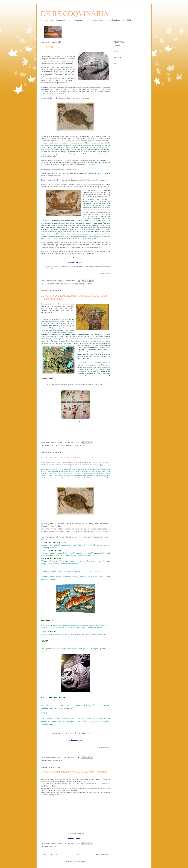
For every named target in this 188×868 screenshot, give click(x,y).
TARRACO (52, 847)
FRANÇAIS (118, 57)
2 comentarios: (70, 281)
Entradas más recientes (51, 855)
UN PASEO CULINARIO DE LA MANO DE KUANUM (74, 772)
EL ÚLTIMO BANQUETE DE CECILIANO (67, 457)
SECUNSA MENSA (86, 284)
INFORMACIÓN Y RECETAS (58, 284)
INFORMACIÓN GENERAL (75, 446)
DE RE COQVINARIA (75, 14)
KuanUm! (80, 784)
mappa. (101, 465)
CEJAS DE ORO (51, 47)
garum (98, 553)
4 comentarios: (69, 443)
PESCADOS (74, 284)
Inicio (77, 855)
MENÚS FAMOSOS (55, 761)
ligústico (53, 561)
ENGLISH (118, 51)
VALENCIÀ (118, 45)
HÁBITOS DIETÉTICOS (57, 446)
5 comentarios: (69, 843)
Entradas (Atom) (80, 862)
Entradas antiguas (102, 855)
